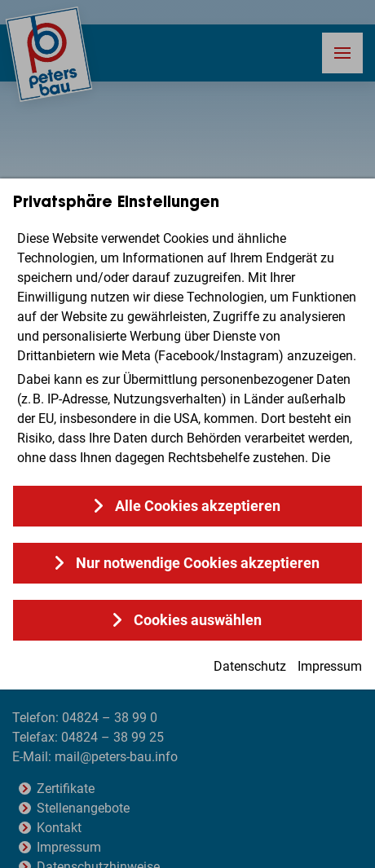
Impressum (330, 666)
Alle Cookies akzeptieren (198, 506)
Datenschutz (250, 666)
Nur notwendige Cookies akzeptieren (198, 563)
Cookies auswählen (198, 620)
